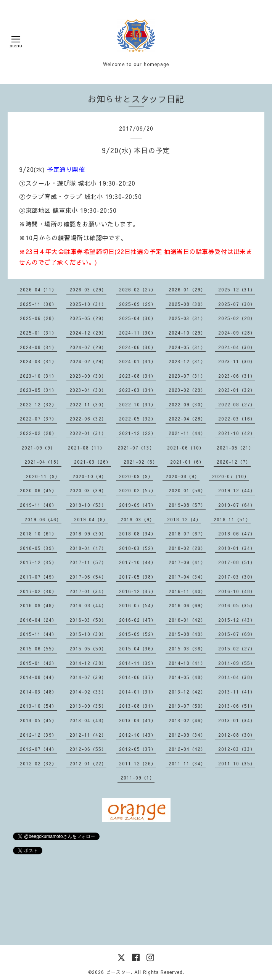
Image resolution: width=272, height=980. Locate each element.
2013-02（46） (187, 720)
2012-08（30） (237, 735)
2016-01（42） (187, 620)
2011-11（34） (187, 763)
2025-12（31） (237, 289)
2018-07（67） (187, 534)
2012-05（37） (138, 749)
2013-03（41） (138, 720)
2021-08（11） (86, 448)
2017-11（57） (88, 562)
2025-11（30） (38, 304)
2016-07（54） (138, 605)
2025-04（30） (138, 318)
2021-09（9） (38, 448)
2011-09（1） (138, 778)
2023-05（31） (38, 390)
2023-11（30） (237, 361)
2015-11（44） (38, 634)
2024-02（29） (88, 361)
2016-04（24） (38, 620)
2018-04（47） (88, 548)
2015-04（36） (138, 648)
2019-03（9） (138, 519)
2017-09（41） (187, 562)
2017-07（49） (38, 577)
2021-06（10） (186, 448)
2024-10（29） (187, 333)
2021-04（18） (43, 462)
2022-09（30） (187, 404)
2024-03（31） (38, 361)
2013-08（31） (138, 706)
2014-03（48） (38, 692)
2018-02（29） (187, 548)
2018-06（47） (237, 534)
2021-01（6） (187, 462)
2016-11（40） (187, 591)
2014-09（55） (237, 663)
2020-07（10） (231, 476)
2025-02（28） (237, 318)
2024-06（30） (138, 347)
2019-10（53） (88, 505)
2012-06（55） (88, 749)
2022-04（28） (187, 419)
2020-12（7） (234, 462)
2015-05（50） (88, 648)
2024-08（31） (38, 347)
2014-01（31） (138, 692)
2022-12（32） (38, 404)
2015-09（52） (138, 634)
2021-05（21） (235, 448)
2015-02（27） (237, 648)
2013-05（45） (38, 720)
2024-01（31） (138, 361)
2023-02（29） (187, 390)
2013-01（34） (237, 720)
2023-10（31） (38, 376)
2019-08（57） (187, 505)
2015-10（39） (88, 634)
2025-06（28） (38, 318)
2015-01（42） (38, 663)
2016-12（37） (138, 591)
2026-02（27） (138, 289)
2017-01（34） (88, 591)
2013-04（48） (88, 720)
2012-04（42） (187, 749)
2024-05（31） (187, 347)
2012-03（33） (237, 749)
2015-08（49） (187, 634)
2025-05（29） (88, 318)
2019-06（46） (43, 519)
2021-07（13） (136, 448)
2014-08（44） (38, 677)
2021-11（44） (187, 433)
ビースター (118, 972)
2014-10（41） (187, 663)
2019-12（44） (237, 490)
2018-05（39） (38, 548)
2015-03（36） (187, 648)
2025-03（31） (187, 318)
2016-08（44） (88, 605)
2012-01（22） (88, 763)
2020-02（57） (138, 490)
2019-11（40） (38, 505)
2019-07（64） (237, 505)
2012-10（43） (138, 735)
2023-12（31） (187, 361)
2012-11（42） (88, 735)
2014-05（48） (187, 677)
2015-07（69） (237, 634)
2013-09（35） (88, 706)
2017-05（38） (138, 577)
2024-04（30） (237, 347)
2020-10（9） (89, 476)
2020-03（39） (88, 490)
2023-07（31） (187, 376)
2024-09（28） (237, 333)
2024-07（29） (88, 347)
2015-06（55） (38, 648)
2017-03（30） (237, 577)
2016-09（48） (38, 605)
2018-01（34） (237, 548)
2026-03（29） (88, 289)
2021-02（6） (141, 462)
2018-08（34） (138, 534)
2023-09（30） (88, 376)
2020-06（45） (38, 490)
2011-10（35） (237, 763)
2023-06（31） (237, 376)
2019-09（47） (138, 505)
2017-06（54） (88, 577)
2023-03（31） (138, 390)
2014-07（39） (88, 677)
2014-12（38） (88, 663)
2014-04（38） (237, 677)
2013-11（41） (237, 692)
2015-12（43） (237, 620)
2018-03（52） (138, 548)
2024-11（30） (138, 333)
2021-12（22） (138, 433)
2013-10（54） (38, 706)
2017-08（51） (237, 562)
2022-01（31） (88, 433)
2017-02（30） (38, 591)
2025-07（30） (237, 304)
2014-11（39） (138, 663)
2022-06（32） (88, 419)
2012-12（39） (38, 735)
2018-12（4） (184, 519)
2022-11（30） (88, 404)
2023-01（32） (237, 390)
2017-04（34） (187, 577)
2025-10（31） (88, 304)
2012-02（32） (38, 763)
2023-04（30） (88, 390)
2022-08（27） (237, 404)
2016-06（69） (187, 605)
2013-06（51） (237, 706)
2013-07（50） (187, 706)
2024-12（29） (88, 333)
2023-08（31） (138, 376)
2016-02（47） (138, 620)
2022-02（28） (38, 433)
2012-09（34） (187, 735)
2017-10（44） (138, 562)
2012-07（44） (38, 749)
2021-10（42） (237, 433)
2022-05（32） (138, 419)
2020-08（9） (183, 476)
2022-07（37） (38, 419)
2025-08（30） (187, 304)
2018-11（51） (232, 519)
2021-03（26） (93, 462)
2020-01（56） (187, 490)
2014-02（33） (88, 692)
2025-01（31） (38, 333)
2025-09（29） (138, 304)
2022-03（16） (237, 419)
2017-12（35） (38, 562)
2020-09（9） (136, 476)
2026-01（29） (187, 289)
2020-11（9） (43, 476)
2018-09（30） (88, 534)
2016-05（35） (237, 605)
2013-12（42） (187, 692)
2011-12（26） (138, 763)
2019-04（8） (91, 519)
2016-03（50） (88, 620)
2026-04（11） (38, 289)
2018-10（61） (38, 534)
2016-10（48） (237, 591)
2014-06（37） (138, 677)
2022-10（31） (138, 404)
